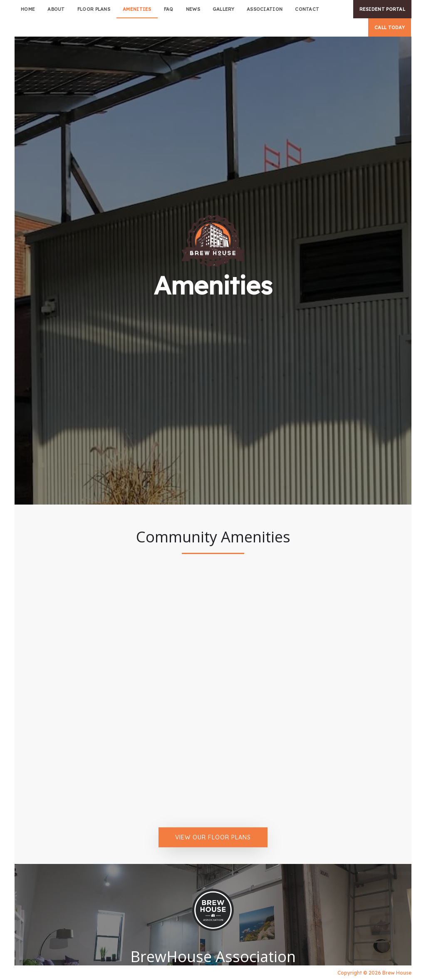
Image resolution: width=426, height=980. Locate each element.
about (56, 9)
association (265, 9)
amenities (137, 9)
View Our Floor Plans (213, 837)
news (193, 9)
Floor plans (94, 9)
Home (28, 9)
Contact (307, 9)
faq (169, 9)
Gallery (223, 9)
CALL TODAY (390, 27)
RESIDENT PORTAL (383, 9)
